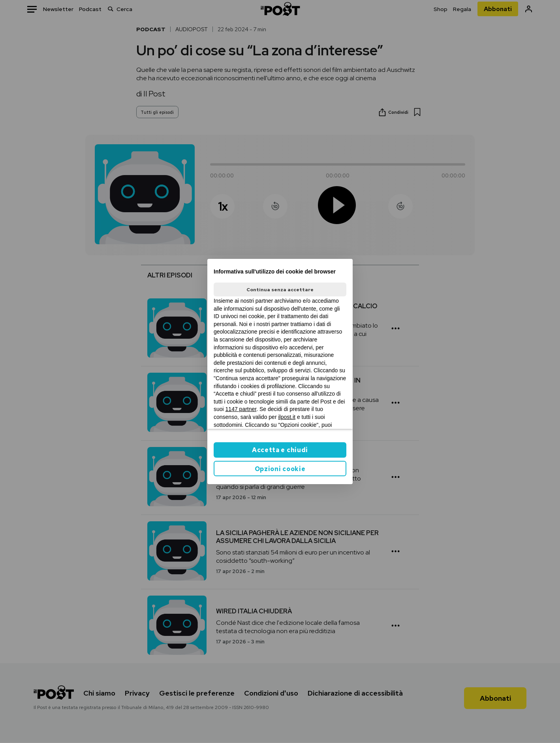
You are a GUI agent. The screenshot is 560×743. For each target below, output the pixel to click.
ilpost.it (287, 417)
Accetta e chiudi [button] (280, 450)
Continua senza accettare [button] (280, 290)
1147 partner (241, 409)
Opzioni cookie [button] (280, 469)
